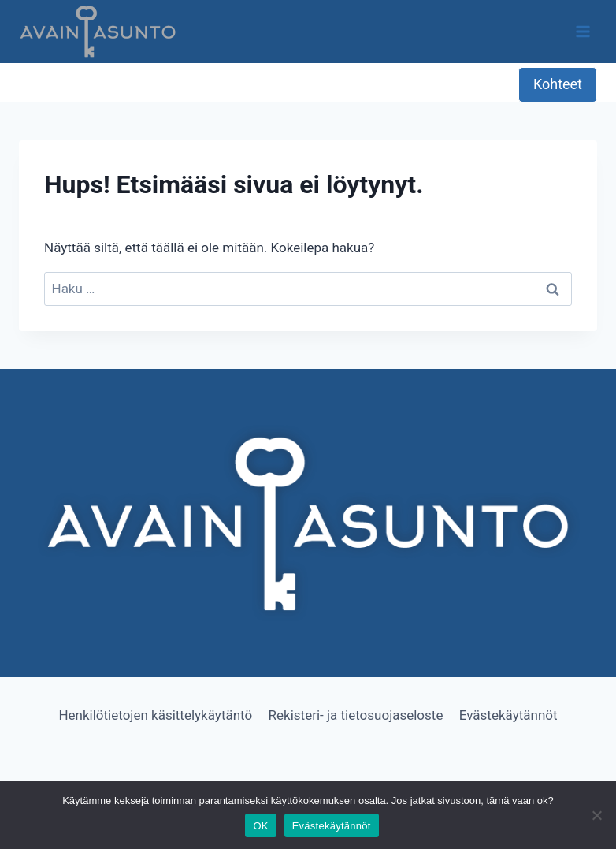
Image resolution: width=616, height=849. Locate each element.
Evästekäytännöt (508, 715)
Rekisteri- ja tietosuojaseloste (356, 715)
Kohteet (558, 84)
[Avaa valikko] (583, 31)
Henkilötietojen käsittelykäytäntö (155, 715)
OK (260, 826)
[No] (596, 815)
